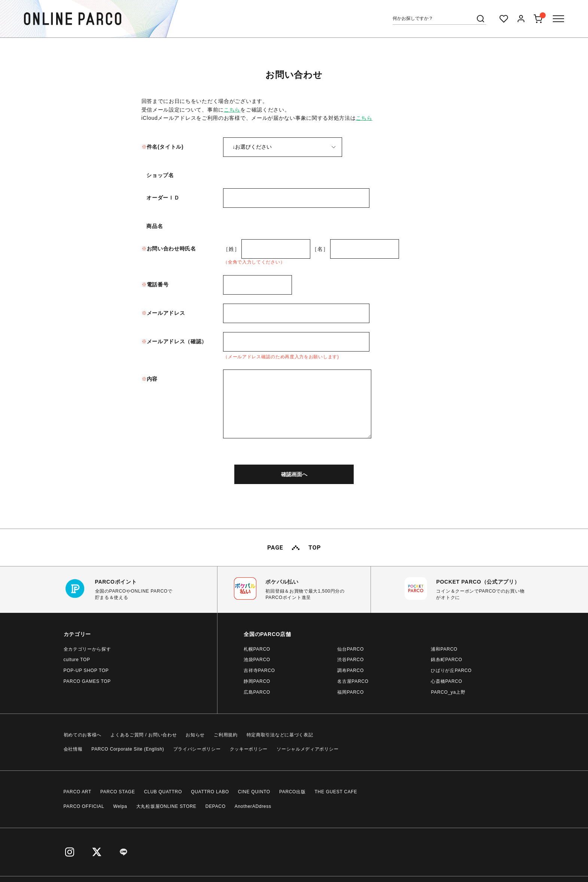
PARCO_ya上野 (448, 692)
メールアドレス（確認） (177, 341)
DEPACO (216, 806)
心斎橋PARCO (446, 681)
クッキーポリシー (249, 749)
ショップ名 (160, 175)
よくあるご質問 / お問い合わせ (144, 735)
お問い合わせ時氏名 (171, 249)
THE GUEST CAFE (336, 792)
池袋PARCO (257, 660)
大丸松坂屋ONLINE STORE (166, 806)
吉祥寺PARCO (259, 670)
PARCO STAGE (118, 792)
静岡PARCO (257, 681)
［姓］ (231, 249)
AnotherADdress (253, 806)
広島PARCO (257, 692)
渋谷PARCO (351, 660)
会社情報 (73, 749)
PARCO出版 (293, 792)
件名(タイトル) (165, 147)
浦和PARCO (444, 649)
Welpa (120, 806)
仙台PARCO (351, 649)
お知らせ (195, 735)
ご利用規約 (226, 735)
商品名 (155, 226)
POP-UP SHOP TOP (86, 670)
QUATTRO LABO (210, 792)
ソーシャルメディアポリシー (307, 749)
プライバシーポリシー (197, 749)
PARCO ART (78, 792)
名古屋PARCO (353, 681)
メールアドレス (166, 313)
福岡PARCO (351, 692)
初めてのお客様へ (83, 735)
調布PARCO (351, 670)
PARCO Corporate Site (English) (128, 749)
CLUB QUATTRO (163, 792)
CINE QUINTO (254, 792)
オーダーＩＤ (163, 198)
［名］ (320, 249)
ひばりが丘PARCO (451, 670)
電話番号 (158, 285)
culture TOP (77, 660)
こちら (232, 110)
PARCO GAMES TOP (87, 681)
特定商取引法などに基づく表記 (280, 735)
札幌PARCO (257, 649)
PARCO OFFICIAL (84, 806)
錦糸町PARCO (446, 660)
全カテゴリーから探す (87, 649)
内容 (152, 379)
